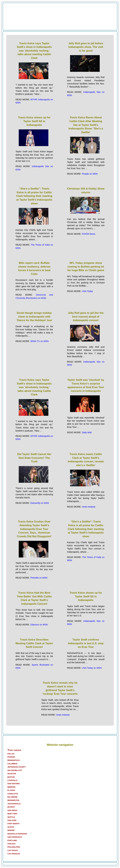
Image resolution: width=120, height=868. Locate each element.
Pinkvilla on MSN (39, 578)
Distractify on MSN (40, 503)
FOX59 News (89, 234)
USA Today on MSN (92, 668)
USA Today (87, 291)
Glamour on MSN (39, 625)
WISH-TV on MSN (40, 341)
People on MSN (90, 174)
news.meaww (89, 507)
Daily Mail (87, 432)
